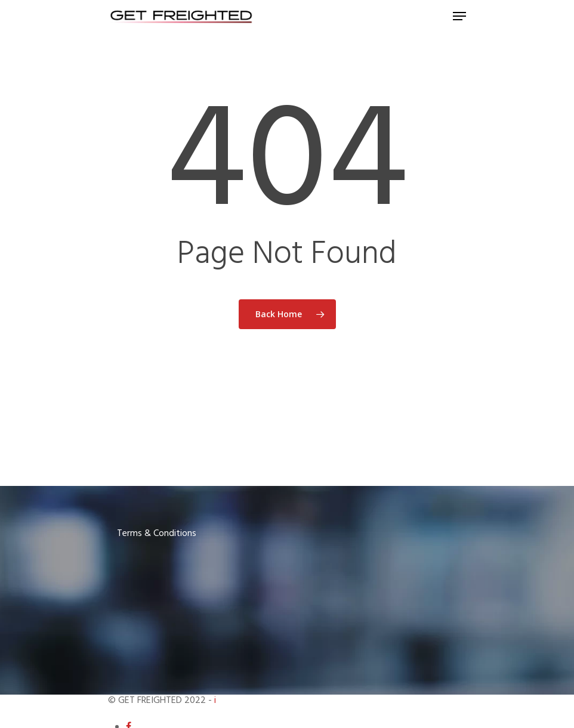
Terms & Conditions (157, 534)
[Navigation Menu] (459, 16)
